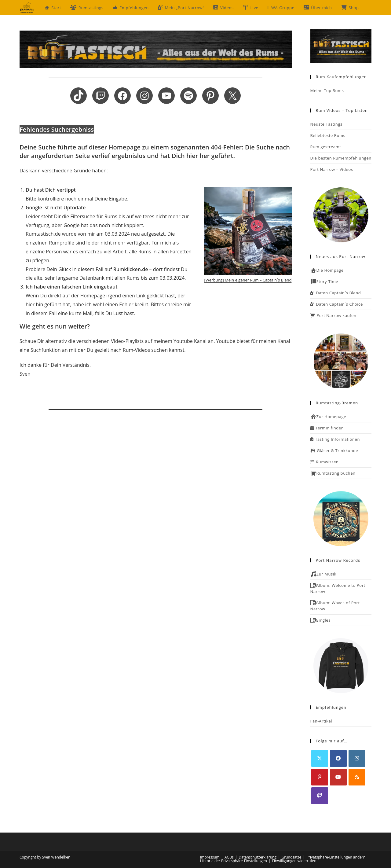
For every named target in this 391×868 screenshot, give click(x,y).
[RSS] (357, 777)
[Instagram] (357, 758)
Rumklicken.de (131, 269)
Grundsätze (292, 857)
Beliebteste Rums (328, 135)
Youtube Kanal (190, 341)
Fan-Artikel (321, 721)
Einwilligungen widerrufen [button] (294, 861)
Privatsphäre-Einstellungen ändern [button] (336, 857)
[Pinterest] (320, 777)
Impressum (210, 857)
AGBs (229, 857)
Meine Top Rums (327, 90)
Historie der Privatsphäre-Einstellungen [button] (234, 861)
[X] (320, 758)
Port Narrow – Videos (332, 169)
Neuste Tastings (326, 124)
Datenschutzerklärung (258, 857)
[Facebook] (338, 758)
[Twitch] (320, 796)
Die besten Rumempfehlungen (341, 158)
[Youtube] (338, 777)
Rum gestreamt (326, 147)
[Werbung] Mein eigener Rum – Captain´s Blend (248, 280)
